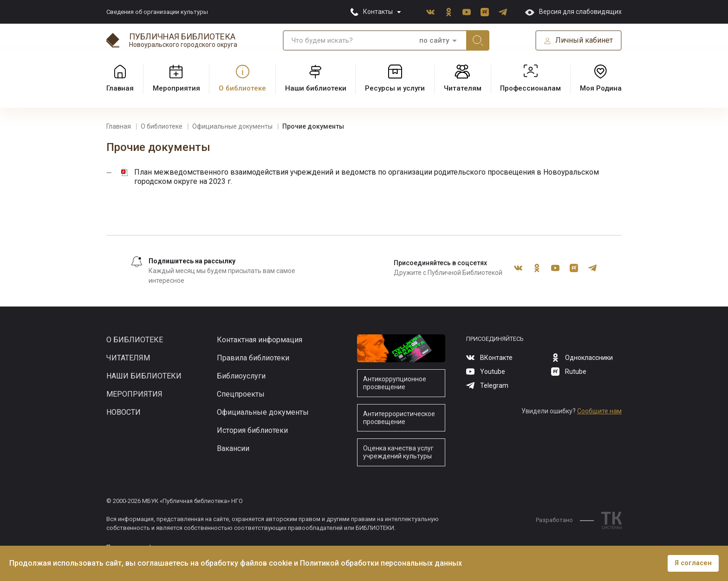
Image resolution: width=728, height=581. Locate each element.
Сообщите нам (599, 411)
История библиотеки (252, 430)
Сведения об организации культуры (157, 12)
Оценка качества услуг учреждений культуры (398, 452)
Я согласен (693, 563)
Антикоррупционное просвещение (395, 383)
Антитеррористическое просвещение (399, 418)
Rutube (485, 12)
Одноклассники (448, 12)
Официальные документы (263, 412)
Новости (123, 412)
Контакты (378, 12)
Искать (478, 40)
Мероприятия (134, 394)
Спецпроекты (241, 394)
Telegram (503, 12)
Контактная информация (260, 340)
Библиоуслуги (241, 376)
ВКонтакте (430, 12)
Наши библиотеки (144, 376)
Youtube (467, 12)
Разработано (565, 520)
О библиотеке (135, 340)
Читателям (128, 358)
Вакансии (233, 448)
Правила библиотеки (253, 358)
